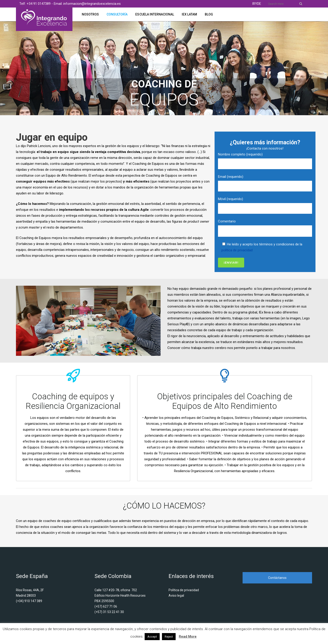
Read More (188, 636)
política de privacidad (237, 250)
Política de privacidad (184, 590)
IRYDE (257, 4)
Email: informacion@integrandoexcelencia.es (87, 4)
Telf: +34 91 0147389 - (37, 4)
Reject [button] (169, 637)
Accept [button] (152, 637)
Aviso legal (176, 596)
